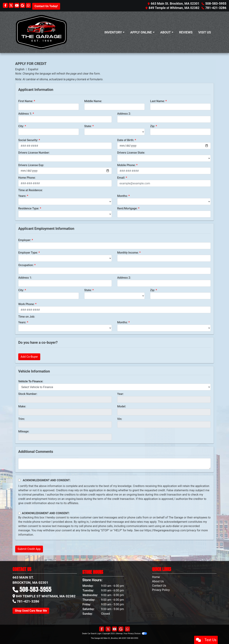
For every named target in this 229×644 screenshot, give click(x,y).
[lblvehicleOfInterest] (114, 387)
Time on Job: (27, 317)
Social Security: (28, 140)
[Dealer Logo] (41, 32)
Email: (121, 178)
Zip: (153, 126)
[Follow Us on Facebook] (6, 6)
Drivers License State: (131, 153)
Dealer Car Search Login (92, 634)
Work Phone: (26, 304)
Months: (122, 196)
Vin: (120, 419)
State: (88, 126)
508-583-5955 (216, 3)
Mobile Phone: (126, 165)
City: (21, 126)
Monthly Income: (128, 253)
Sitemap (119, 634)
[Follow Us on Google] (23, 6)
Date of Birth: (126, 140)
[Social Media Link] (28, 6)
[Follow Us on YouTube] (17, 6)
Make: (22, 406)
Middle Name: (93, 101)
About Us (158, 581)
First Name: (26, 101)
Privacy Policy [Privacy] (161, 590)
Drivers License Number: (34, 153)
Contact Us (159, 586)
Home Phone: (27, 178)
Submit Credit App (29, 549)
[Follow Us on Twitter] (11, 6)
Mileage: (24, 431)
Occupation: (26, 265)
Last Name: (157, 101)
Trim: (22, 419)
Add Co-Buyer (29, 357)
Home (156, 577)
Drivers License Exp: (31, 165)
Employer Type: (28, 253)
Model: (122, 406)
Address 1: (25, 114)
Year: (120, 394)
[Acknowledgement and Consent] (19, 480)
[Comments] (114, 464)
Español (33, 69)
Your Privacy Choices (135, 634)
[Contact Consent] (19, 513)
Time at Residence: (31, 190)
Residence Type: (29, 208)
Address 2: (124, 114)
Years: (22, 196)
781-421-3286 (216, 8)
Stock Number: (28, 394)
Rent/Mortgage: (127, 208)
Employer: (25, 240)
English (20, 69)
